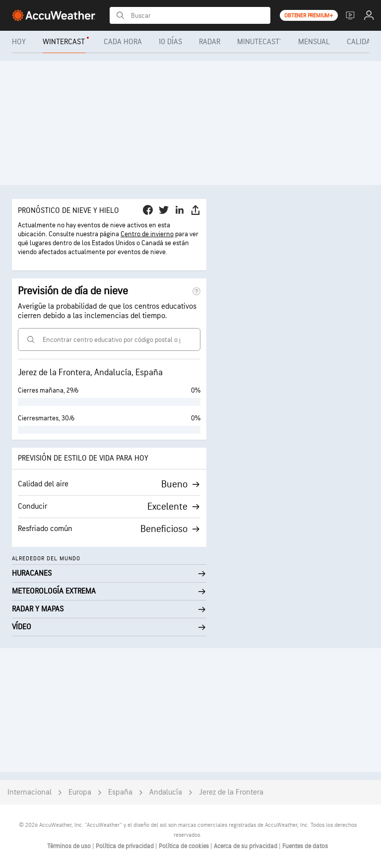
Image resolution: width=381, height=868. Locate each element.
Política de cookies (185, 846)
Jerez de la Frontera (231, 792)
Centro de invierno (147, 234)
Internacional (30, 792)
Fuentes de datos (305, 846)
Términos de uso (70, 846)
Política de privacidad (126, 846)
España (120, 792)
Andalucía (166, 792)
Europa (80, 792)
